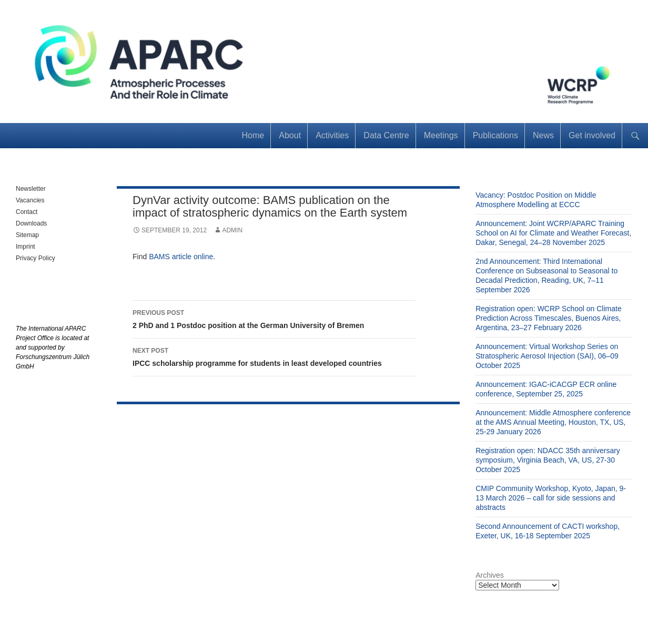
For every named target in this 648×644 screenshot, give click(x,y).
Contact (27, 212)
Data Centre (386, 135)
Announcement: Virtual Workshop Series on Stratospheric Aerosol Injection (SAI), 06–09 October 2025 (547, 356)
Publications (495, 135)
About (290, 135)
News (543, 135)
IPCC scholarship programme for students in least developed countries (274, 356)
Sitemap (27, 235)
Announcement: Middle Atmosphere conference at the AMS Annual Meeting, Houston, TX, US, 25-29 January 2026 (553, 422)
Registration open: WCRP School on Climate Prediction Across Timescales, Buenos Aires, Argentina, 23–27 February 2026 (549, 318)
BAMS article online (181, 257)
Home (253, 135)
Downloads (31, 223)
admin (232, 230)
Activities (332, 135)
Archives (490, 575)
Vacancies (30, 200)
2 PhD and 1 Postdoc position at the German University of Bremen (274, 318)
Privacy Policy (36, 258)
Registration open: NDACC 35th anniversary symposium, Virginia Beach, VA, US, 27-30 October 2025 (548, 460)
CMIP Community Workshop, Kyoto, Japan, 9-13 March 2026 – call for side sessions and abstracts (551, 498)
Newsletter (31, 189)
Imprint (26, 247)
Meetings (441, 135)
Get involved (592, 135)
